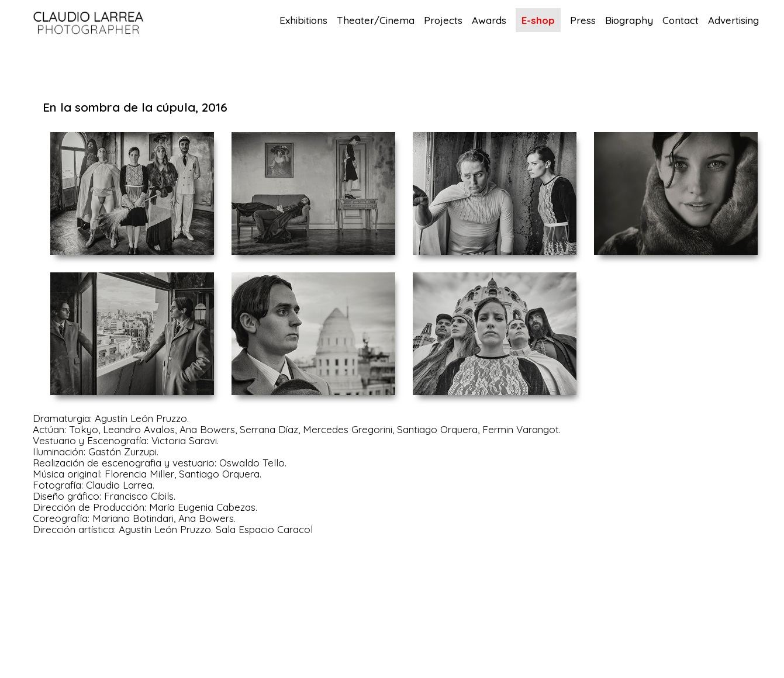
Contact (681, 21)
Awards (489, 21)
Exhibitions (303, 21)
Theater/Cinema (376, 21)
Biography (629, 21)
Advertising (733, 21)
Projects (443, 21)
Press (583, 21)
